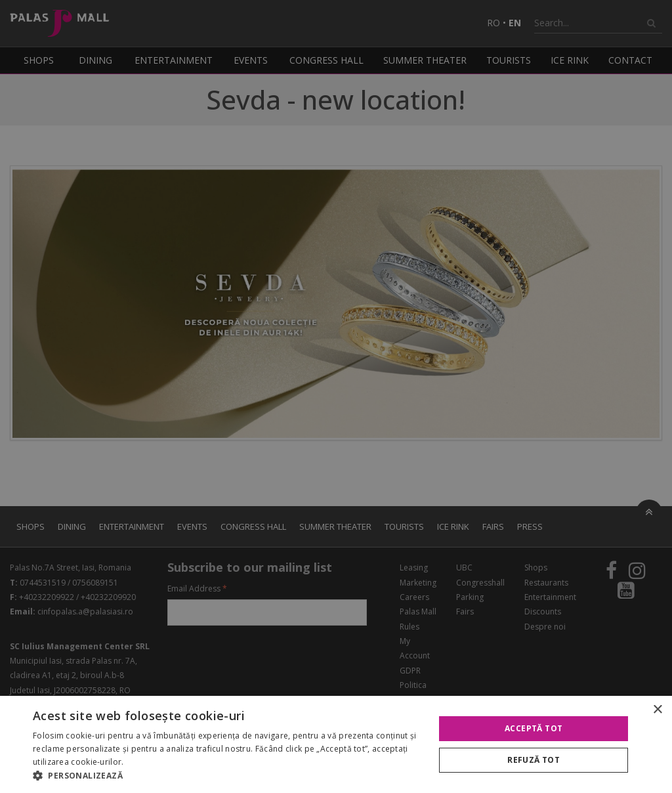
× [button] (657, 710)
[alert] (336, 396)
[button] (228, 776)
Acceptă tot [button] (534, 728)
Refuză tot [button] (534, 760)
